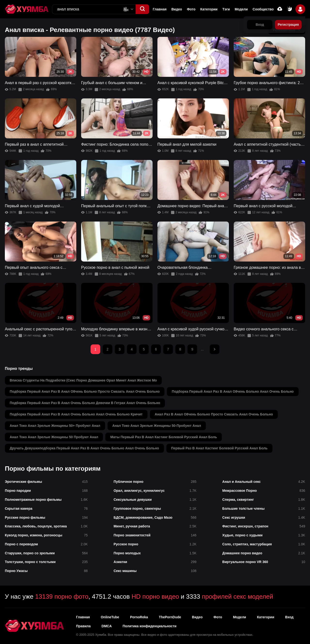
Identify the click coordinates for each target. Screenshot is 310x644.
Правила (83, 626)
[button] (142, 9)
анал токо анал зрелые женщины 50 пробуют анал (54, 437)
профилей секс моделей (237, 596)
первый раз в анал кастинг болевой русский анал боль (219, 448)
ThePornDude (170, 617)
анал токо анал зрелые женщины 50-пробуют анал (157, 426)
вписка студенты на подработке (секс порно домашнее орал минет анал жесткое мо (83, 380)
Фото (191, 9)
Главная (160, 9)
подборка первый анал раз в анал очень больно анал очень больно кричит (76, 414)
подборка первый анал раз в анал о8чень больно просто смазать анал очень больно (85, 391)
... (202, 349)
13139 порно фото (62, 596)
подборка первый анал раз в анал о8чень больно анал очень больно (233, 391)
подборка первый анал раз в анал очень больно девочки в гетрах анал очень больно (85, 403)
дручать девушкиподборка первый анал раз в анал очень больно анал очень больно (84, 448)
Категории (209, 9)
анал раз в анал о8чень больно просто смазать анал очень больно (214, 414)
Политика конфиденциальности (149, 626)
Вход (289, 617)
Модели (241, 9)
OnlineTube (110, 617)
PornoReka (139, 617)
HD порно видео (155, 596)
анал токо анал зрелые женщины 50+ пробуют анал (55, 426)
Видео (177, 9)
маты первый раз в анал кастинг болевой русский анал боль (163, 437)
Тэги (226, 9)
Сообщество (263, 9)
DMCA (107, 626)
